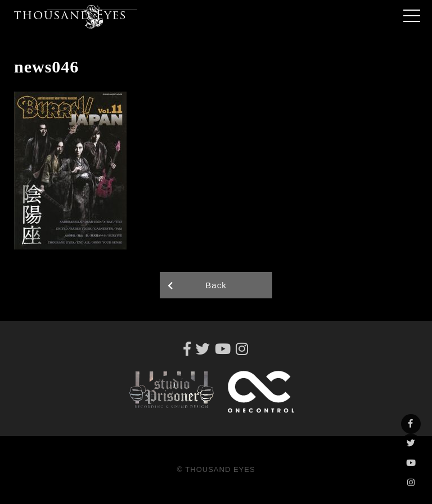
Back (216, 285)
